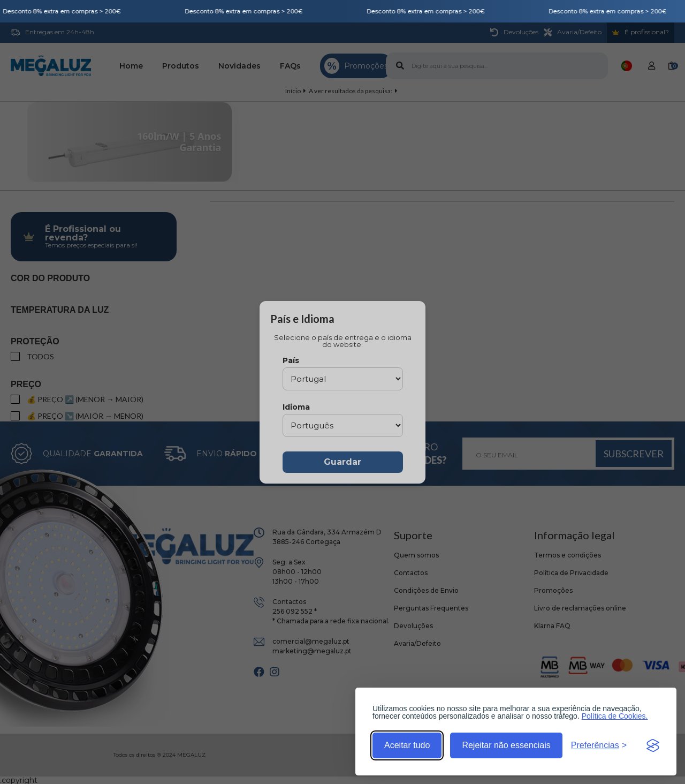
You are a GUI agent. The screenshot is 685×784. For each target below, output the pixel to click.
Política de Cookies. (615, 716)
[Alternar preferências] (599, 745)
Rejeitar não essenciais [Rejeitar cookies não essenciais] (506, 745)
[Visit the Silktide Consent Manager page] (653, 745)
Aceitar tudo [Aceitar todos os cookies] (407, 745)
